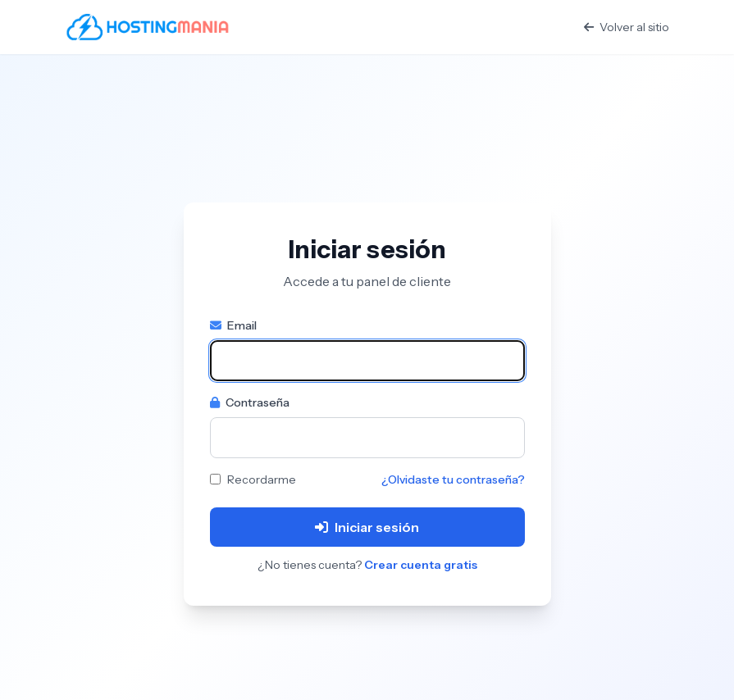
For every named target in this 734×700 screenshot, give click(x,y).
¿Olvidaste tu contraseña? (453, 480)
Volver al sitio (627, 27)
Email (233, 325)
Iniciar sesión (367, 527)
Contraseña (250, 402)
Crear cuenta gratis (421, 565)
